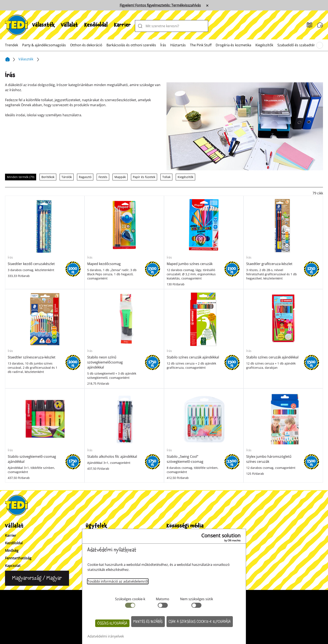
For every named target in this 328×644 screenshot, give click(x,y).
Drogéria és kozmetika (233, 45)
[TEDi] (16, 25)
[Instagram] (172, 540)
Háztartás (178, 45)
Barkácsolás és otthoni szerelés (131, 45)
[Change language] (37, 578)
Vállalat (69, 25)
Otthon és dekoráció (86, 45)
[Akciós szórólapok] (309, 25)
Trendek (12, 45)
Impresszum (160, 596)
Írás (163, 45)
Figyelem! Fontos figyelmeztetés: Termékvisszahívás (160, 5)
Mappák (120, 177)
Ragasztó (85, 177)
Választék (43, 25)
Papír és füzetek (144, 177)
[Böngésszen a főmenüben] (320, 45)
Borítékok (48, 177)
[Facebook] (188, 540)
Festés (103, 177)
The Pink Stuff (201, 45)
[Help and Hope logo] (164, 624)
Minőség (12, 551)
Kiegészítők (264, 45)
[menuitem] (43, 25)
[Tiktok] (205, 540)
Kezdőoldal (96, 25)
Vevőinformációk (99, 535)
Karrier (122, 25)
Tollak (166, 177)
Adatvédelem (189, 596)
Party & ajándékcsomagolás (44, 45)
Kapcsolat (13, 566)
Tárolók (67, 177)
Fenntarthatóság (18, 558)
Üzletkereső (95, 543)
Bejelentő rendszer (223, 596)
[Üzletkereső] (320, 25)
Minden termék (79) (21, 177)
